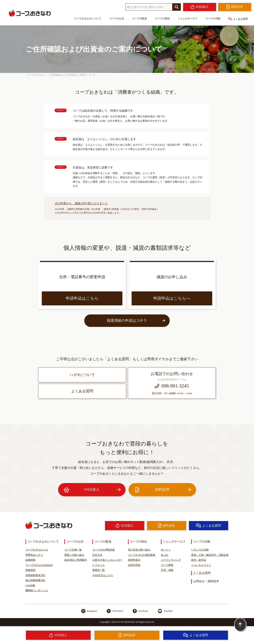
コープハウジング (171, 560)
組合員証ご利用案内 (76, 560)
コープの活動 (213, 19)
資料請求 (162, 490)
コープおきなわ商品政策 (142, 555)
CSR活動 (30, 585)
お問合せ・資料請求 (206, 581)
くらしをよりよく (201, 565)
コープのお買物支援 (104, 550)
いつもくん (99, 565)
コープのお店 (117, 19)
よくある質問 (238, 19)
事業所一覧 (99, 570)
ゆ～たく (166, 550)
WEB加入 (92, 490)
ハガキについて (82, 375)
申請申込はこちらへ (172, 298)
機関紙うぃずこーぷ (37, 590)
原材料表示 (134, 560)
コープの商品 (162, 19)
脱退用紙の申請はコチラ (136, 320)
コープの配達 (139, 19)
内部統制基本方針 (35, 575)
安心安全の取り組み (139, 550)
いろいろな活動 (200, 550)
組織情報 (30, 560)
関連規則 (30, 570)
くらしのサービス (188, 19)
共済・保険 (167, 570)
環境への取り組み (74, 555)
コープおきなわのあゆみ (39, 565)
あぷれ (165, 555)
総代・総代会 (199, 560)
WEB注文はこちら (103, 575)
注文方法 (97, 555)
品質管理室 (134, 565)
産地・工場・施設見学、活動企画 (210, 555)
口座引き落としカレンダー (107, 560)
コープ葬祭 (167, 565)
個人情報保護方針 (35, 580)
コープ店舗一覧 (73, 550)
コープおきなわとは (37, 550)
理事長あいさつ (34, 555)
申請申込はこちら (82, 298)
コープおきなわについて (88, 19)
